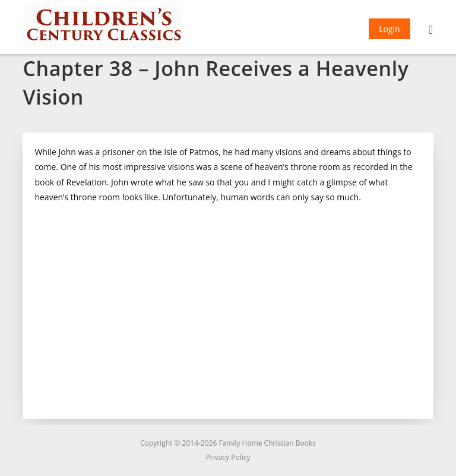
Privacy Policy (228, 457)
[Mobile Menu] (431, 31)
